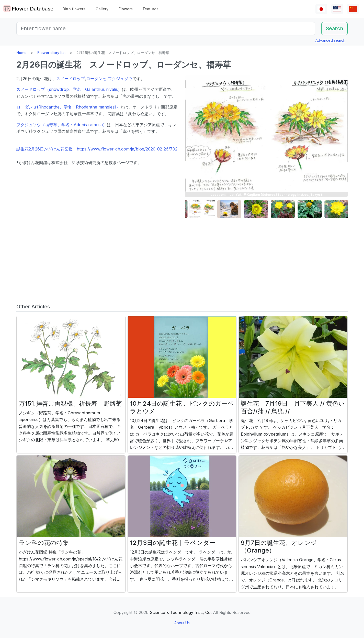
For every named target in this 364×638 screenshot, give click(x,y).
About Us (182, 623)
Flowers (126, 9)
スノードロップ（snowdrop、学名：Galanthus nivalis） (69, 89)
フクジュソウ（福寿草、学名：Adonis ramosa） (62, 125)
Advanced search (330, 40)
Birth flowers (74, 9)
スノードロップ (71, 79)
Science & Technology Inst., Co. (181, 612)
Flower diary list (52, 53)
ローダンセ (96, 79)
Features (151, 9)
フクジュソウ (120, 79)
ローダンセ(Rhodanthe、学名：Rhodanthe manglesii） (68, 107)
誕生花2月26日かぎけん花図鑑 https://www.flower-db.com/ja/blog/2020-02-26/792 (97, 149)
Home (21, 53)
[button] (198, 209)
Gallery (102, 9)
